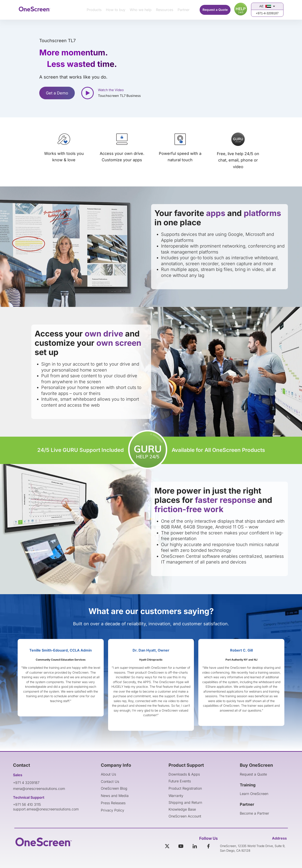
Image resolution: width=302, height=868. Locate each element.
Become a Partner (254, 813)
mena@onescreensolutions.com (39, 789)
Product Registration (185, 788)
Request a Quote (215, 10)
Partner (184, 10)
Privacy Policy (113, 810)
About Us (108, 774)
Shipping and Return (185, 802)
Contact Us (110, 782)
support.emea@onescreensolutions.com (46, 809)
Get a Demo (57, 93)
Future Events (180, 781)
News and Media (115, 796)
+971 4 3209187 (26, 783)
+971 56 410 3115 (27, 804)
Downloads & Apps (184, 774)
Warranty (176, 796)
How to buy (116, 10)
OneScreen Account (185, 816)
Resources (165, 10)
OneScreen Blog (114, 788)
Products (94, 10)
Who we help (141, 10)
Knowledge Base (182, 809)
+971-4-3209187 (267, 13)
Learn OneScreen (254, 794)
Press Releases (113, 803)
